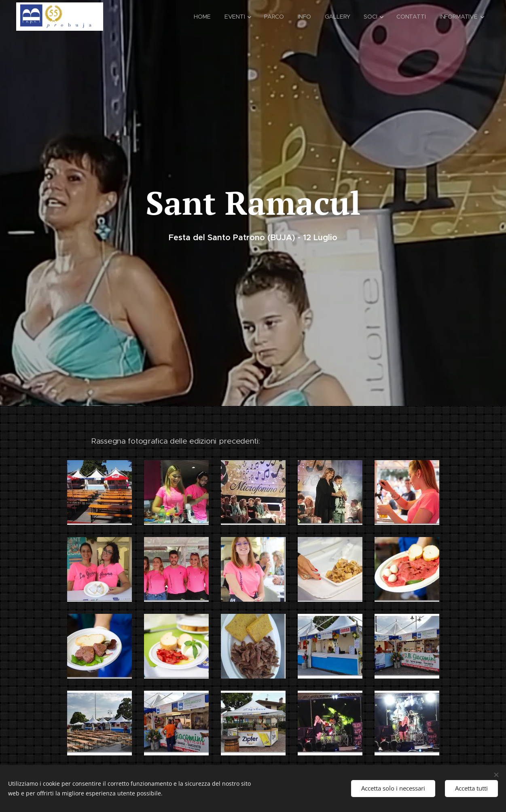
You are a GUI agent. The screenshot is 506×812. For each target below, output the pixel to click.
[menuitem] (199, 17)
